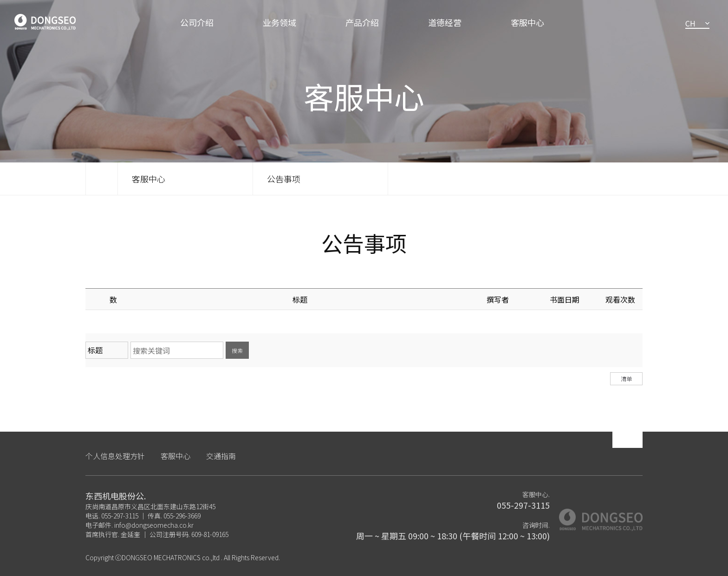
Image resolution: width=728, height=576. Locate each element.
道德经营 (445, 22)
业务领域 (279, 22)
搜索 (237, 350)
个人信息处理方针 (115, 456)
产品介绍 (362, 22)
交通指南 (221, 456)
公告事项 (284, 179)
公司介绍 (197, 22)
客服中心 (527, 22)
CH (690, 23)
